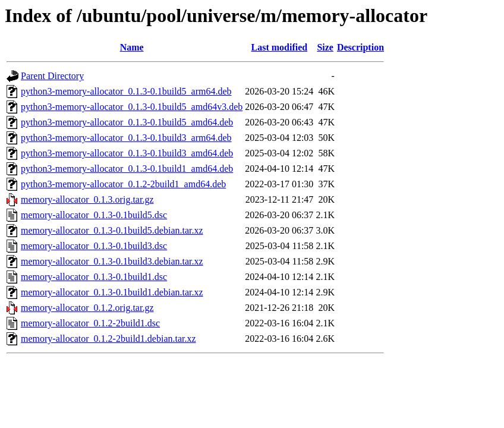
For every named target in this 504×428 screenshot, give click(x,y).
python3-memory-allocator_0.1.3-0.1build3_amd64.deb (127, 153)
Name (132, 47)
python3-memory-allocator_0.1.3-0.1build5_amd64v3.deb (132, 107)
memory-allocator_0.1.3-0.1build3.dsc (94, 246)
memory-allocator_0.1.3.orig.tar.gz (87, 199)
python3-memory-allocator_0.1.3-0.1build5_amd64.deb (127, 122)
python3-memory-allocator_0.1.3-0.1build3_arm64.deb (126, 138)
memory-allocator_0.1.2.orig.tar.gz (87, 308)
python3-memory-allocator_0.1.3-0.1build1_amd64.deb (127, 169)
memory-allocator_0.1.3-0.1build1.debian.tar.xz (112, 292)
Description (360, 47)
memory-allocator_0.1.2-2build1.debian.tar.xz (108, 339)
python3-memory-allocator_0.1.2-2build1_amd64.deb (123, 184)
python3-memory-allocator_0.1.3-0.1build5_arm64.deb (126, 91)
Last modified (279, 47)
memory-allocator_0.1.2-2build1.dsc (90, 323)
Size (325, 47)
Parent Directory (52, 76)
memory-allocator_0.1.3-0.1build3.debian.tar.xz (112, 261)
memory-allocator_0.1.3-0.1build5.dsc (94, 215)
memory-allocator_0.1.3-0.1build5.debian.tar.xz (112, 230)
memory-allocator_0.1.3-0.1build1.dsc (94, 277)
